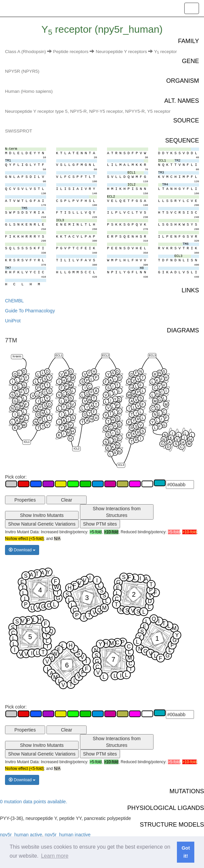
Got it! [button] (186, 852)
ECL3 (152, 355)
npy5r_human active (21, 835)
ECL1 (59, 355)
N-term (17, 356)
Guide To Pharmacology (30, 311)
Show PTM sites (100, 524)
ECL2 (106, 355)
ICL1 (27, 442)
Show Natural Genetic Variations (42, 524)
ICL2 (77, 448)
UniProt (13, 321)
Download (22, 550)
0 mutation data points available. (34, 802)
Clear (66, 500)
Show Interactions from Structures (117, 512)
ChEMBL (14, 301)
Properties (25, 500)
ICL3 (121, 465)
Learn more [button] (55, 856)
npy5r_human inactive (68, 835)
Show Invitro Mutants (42, 515)
